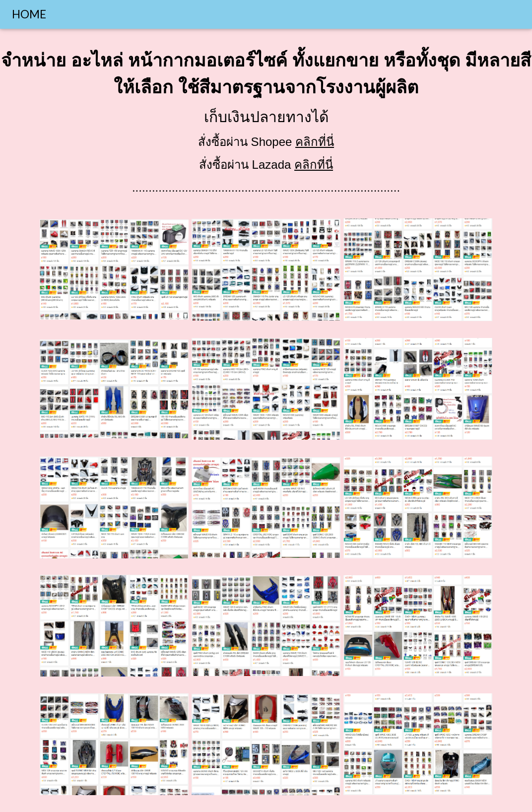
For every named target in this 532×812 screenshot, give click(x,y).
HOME (29, 14)
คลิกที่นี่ (315, 142)
